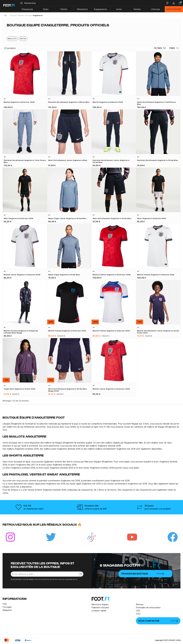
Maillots (12, 39)
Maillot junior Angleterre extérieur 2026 (111, 389)
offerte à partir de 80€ (96, 509)
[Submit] (23, 3)
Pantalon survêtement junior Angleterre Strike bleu (111, 161)
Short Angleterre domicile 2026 (151, 218)
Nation (65, 9)
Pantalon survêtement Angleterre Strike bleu (158, 160)
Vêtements (83, 9)
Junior (119, 9)
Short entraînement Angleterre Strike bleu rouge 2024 (68, 390)
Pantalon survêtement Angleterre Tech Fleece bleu (25, 161)
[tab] (91, 30)
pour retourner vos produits (158, 509)
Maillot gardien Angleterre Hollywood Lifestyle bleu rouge (21, 332)
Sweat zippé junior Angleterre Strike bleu (67, 218)
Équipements (101, 9)
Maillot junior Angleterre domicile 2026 (22, 275)
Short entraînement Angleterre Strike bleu (112, 218)
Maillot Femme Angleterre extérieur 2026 (112, 275)
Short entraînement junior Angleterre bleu (68, 160)
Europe (29, 15)
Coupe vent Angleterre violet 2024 (20, 389)
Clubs (47, 9)
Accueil (13, 15)
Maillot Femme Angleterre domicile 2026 (156, 275)
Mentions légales (100, 604)
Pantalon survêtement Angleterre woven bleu (69, 102)
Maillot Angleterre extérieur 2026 (19, 102)
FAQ (5, 604)
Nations (21, 15)
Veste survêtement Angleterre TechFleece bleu (156, 103)
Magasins (7, 610)
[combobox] (92, 3)
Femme (138, 9)
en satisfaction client (34, 509)
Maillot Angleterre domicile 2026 (108, 102)
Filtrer (160, 48)
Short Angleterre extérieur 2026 (18, 218)
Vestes (23, 39)
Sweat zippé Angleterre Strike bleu (64, 275)
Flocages (7, 607)
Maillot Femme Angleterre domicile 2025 (111, 331)
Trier (174, 48)
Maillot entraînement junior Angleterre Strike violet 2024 (158, 332)
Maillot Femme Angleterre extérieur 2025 (67, 331)
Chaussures (29, 9)
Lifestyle (156, 9)
